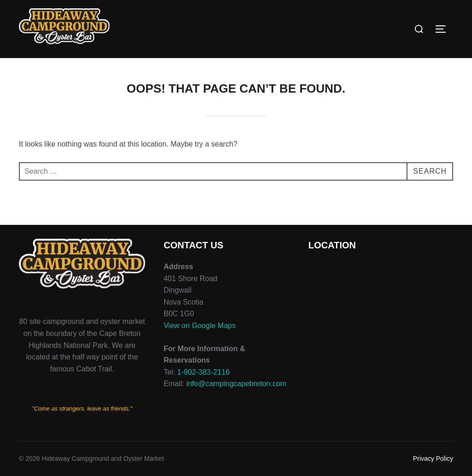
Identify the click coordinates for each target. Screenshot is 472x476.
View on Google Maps (200, 326)
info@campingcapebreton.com (236, 384)
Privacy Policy (433, 458)
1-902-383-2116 (203, 372)
